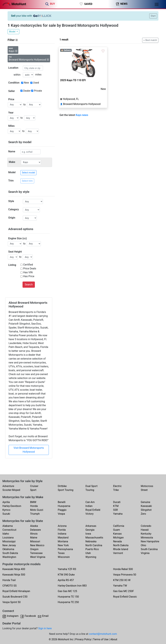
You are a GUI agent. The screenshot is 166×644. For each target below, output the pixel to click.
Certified (28, 265)
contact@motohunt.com (103, 634)
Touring (90, 490)
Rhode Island (121, 549)
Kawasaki (146, 506)
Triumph (35, 514)
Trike (116, 490)
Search (29, 285)
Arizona (62, 526)
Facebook (30, 616)
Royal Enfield (93, 510)
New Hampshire (150, 541)
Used (36, 83)
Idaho (6, 534)
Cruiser (34, 486)
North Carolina (94, 545)
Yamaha (118, 514)
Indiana (62, 534)
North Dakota (121, 545)
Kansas (117, 534)
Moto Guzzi (37, 510)
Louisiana (8, 538)
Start (153, 16)
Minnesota (147, 538)
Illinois (34, 534)
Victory (89, 514)
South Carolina (149, 549)
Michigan (118, 538)
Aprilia (6, 502)
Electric (117, 486)
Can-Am (90, 502)
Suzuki (6, 514)
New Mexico (37, 545)
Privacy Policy (83, 639)
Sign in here (45, 628)
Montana (63, 541)
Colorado (146, 526)
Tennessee (36, 553)
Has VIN (28, 272)
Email (45, 616)
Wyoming (91, 557)
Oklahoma (8, 549)
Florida (62, 530)
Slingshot (146, 510)
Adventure (8, 486)
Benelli (62, 502)
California (119, 526)
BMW (33, 502)
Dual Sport (92, 486)
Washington (9, 557)
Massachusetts (94, 538)
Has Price (29, 276)
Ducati (117, 502)
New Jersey (9, 545)
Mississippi (9, 541)
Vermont (118, 553)
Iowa (88, 534)
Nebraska (91, 541)
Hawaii (145, 530)
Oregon (34, 549)
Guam (117, 530)
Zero (143, 514)
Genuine (145, 502)
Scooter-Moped (11, 490)
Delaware (36, 530)
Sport (33, 490)
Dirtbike (62, 486)
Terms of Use (101, 639)
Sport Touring (65, 490)
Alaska (34, 526)
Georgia (90, 530)
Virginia (145, 553)
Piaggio (62, 510)
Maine (34, 538)
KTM (116, 506)
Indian (89, 506)
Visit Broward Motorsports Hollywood (29, 450)
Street (144, 490)
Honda (34, 506)
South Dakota (10, 553)
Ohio (143, 545)
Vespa (61, 514)
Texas (61, 553)
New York (63, 545)
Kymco (6, 510)
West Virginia (38, 557)
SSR (116, 510)
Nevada (118, 541)
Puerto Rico (92, 549)
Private (38, 91)
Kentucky (146, 534)
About (114, 639)
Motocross (147, 486)
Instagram (13, 616)
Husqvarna (64, 506)
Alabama (8, 526)
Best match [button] (151, 40)
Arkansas (91, 526)
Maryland (63, 538)
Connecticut (9, 530)
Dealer (27, 91)
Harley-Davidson (12, 506)
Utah (88, 553)
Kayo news (82, 115)
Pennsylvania (65, 549)
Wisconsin (64, 557)
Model (12, 32)
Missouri (35, 541)
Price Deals (30, 268)
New (26, 83)
